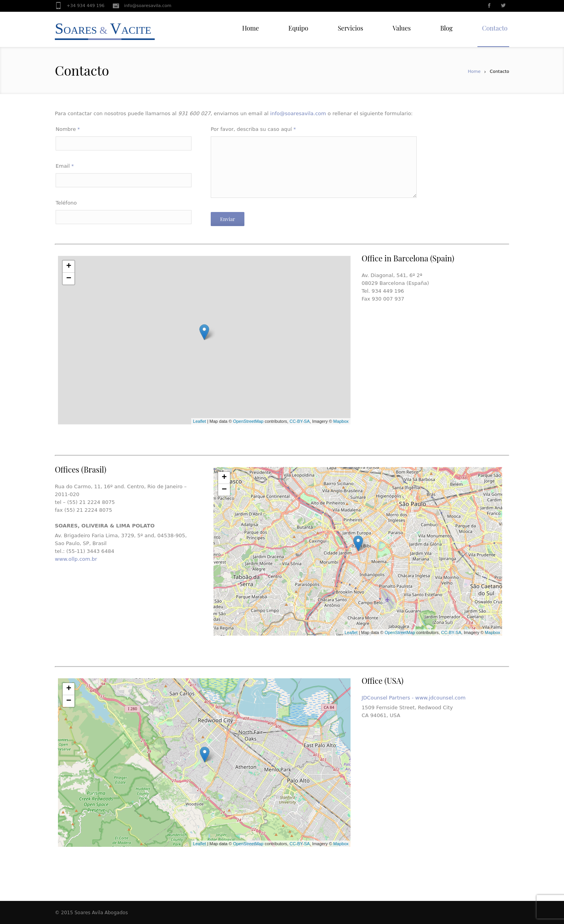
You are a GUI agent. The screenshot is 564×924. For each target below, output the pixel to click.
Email (65, 166)
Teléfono (66, 203)
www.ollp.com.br (76, 559)
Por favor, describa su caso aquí (253, 129)
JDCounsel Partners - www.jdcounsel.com (413, 698)
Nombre (68, 129)
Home (474, 72)
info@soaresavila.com (148, 6)
